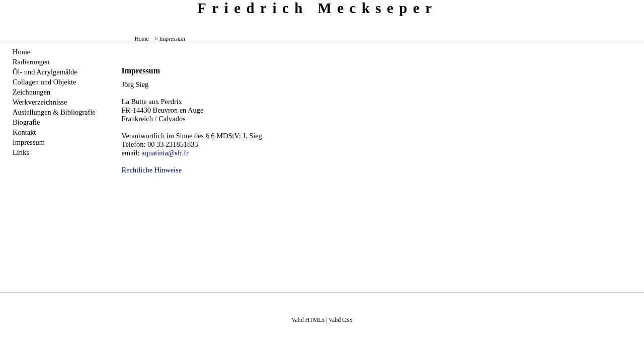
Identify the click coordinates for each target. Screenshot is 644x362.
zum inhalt (632, 7)
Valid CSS (341, 320)
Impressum (29, 142)
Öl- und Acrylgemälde (45, 72)
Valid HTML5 (308, 320)
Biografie (26, 122)
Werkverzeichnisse (40, 102)
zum (637, 7)
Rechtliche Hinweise (152, 170)
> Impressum (170, 39)
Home (142, 39)
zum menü (629, 7)
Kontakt (24, 132)
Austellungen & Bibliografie (54, 112)
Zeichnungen (31, 92)
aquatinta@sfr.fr (165, 153)
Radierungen (31, 62)
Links (21, 152)
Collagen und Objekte (44, 82)
